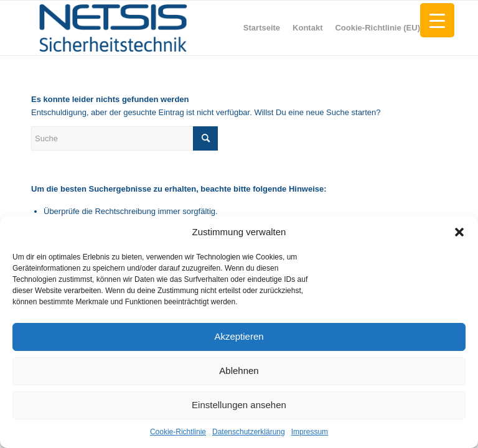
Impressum (310, 432)
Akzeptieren (239, 336)
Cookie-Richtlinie (178, 432)
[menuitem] (262, 28)
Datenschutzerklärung (249, 432)
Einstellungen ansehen (239, 405)
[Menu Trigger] (437, 20)
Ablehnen (239, 371)
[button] (459, 232)
